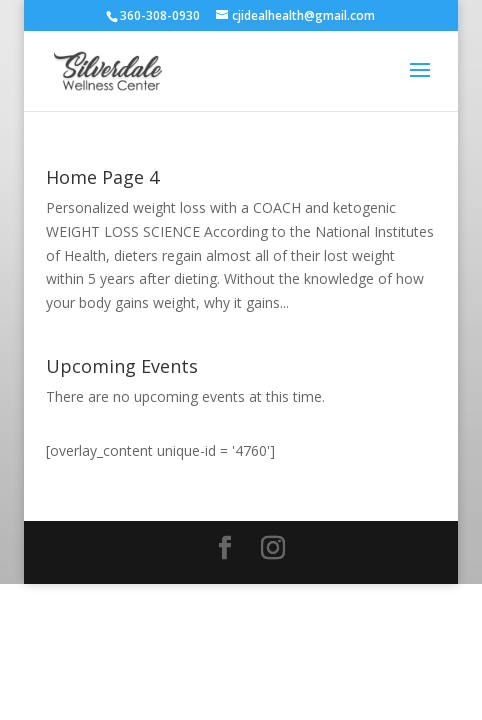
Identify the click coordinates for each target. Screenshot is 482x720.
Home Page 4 (102, 177)
